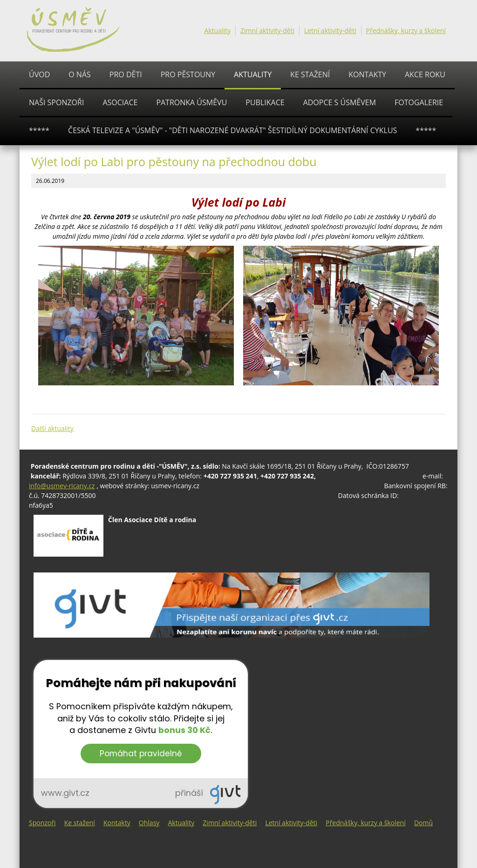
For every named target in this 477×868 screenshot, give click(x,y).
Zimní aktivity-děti (267, 30)
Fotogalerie (419, 102)
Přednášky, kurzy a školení (406, 30)
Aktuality (217, 30)
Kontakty (367, 74)
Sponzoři (42, 823)
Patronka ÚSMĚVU (191, 102)
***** (39, 130)
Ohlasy (149, 823)
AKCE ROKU (425, 74)
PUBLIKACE (265, 102)
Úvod (39, 74)
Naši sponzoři (56, 102)
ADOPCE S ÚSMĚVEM (340, 102)
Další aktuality (52, 428)
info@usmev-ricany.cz (62, 486)
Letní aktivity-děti (330, 30)
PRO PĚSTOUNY (188, 74)
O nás (80, 74)
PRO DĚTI (126, 74)
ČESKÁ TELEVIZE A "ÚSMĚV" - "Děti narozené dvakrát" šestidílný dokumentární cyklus (232, 130)
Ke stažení (310, 74)
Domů (423, 823)
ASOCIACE (120, 102)
